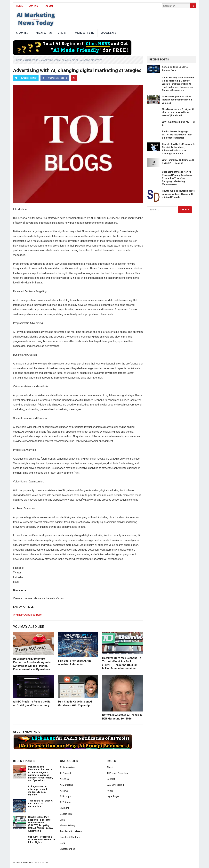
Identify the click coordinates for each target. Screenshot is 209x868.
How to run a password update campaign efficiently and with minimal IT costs (178, 194)
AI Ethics (64, 779)
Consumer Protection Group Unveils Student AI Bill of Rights (41, 840)
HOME (19, 6)
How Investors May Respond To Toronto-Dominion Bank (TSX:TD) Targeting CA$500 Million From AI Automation (41, 824)
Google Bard (108, 33)
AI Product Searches (117, 773)
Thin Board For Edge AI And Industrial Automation (41, 803)
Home (19, 60)
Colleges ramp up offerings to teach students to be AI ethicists (38, 791)
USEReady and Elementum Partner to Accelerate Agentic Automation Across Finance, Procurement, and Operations (40, 774)
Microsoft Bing (85, 33)
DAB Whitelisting (115, 785)
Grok (62, 820)
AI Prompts (66, 796)
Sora (62, 843)
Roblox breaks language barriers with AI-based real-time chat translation (177, 135)
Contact (34, 6)
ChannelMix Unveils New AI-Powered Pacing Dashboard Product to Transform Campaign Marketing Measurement (177, 178)
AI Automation (67, 767)
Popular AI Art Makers (71, 831)
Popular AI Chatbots (70, 837)
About (49, 6)
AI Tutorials (66, 802)
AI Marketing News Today (34, 863)
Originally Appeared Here (27, 615)
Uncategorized (68, 849)
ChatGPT (63, 33)
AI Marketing (44, 33)
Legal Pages (113, 796)
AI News (64, 791)
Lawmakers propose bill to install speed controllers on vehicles (177, 100)
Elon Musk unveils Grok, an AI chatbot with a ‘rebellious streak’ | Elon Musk (178, 112)
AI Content (23, 33)
